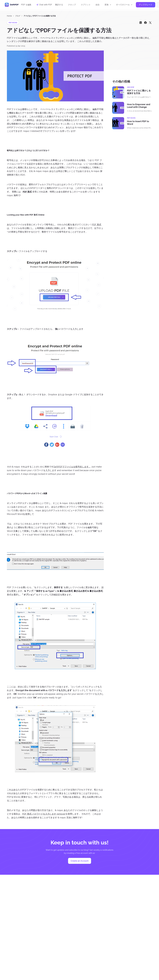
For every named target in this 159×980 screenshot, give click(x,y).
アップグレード (146, 5)
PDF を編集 (26, 5)
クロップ (72, 5)
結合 (98, 5)
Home (9, 16)
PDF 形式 (97, 225)
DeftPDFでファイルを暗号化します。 (72, 467)
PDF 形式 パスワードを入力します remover (44, 814)
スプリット (86, 5)
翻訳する (59, 5)
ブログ (18, 16)
